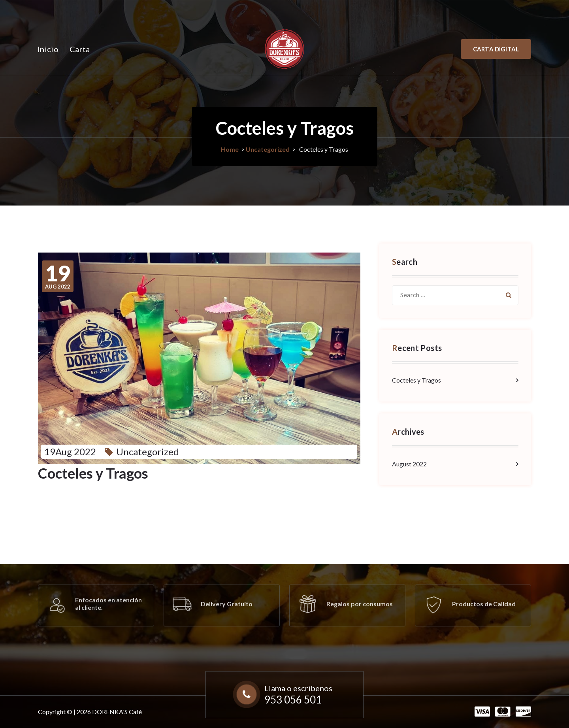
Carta (80, 49)
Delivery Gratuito (227, 604)
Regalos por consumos (360, 604)
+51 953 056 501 (178, 10)
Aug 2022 (58, 276)
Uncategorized (268, 149)
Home (230, 149)
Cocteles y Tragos (416, 380)
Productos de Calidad (484, 604)
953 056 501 (293, 700)
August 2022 (409, 464)
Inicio (48, 49)
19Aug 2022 (70, 452)
